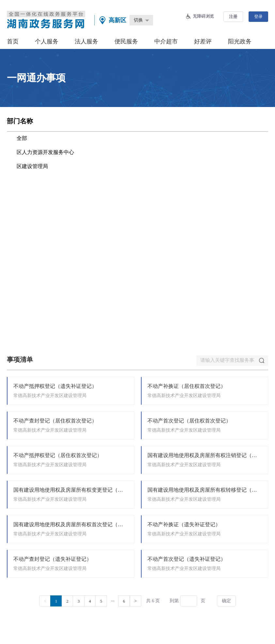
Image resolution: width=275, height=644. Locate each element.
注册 (233, 16)
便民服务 (126, 41)
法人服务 (86, 41)
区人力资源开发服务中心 (45, 152)
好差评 (203, 41)
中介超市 (166, 41)
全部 (22, 138)
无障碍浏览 (203, 16)
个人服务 (47, 41)
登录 (258, 16)
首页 (13, 41)
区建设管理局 (32, 166)
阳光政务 (240, 41)
